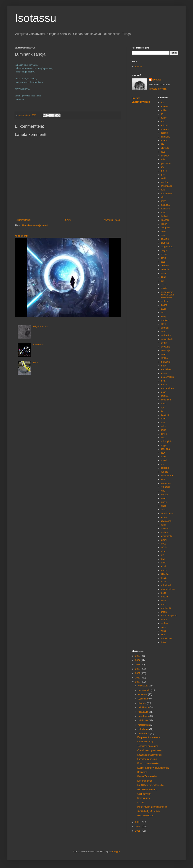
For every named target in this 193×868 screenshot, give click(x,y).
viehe (163, 631)
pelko (163, 426)
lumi (163, 332)
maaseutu (166, 362)
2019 (138, 682)
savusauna (166, 521)
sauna (164, 517)
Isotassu (36, 18)
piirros (164, 434)
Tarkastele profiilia (158, 89)
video (163, 627)
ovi (162, 411)
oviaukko (165, 415)
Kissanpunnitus (145, 781)
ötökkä (164, 642)
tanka (163, 563)
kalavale (165, 239)
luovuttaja (165, 350)
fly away (165, 156)
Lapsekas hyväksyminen (149, 755)
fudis (163, 159)
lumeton (165, 328)
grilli (163, 175)
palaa (163, 419)
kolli (163, 281)
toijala (164, 578)
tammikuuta (144, 734)
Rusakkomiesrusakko (148, 763)
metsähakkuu (167, 377)
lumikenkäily (167, 339)
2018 (138, 822)
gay (162, 167)
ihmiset (164, 216)
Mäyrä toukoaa (40, 326)
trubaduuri (166, 585)
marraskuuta (144, 690)
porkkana (165, 449)
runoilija (165, 494)
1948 (35, 363)
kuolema (165, 301)
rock (163, 479)
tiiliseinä (165, 574)
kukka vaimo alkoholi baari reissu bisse (167, 295)
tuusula (164, 597)
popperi (164, 445)
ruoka (163, 498)
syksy (163, 544)
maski (164, 366)
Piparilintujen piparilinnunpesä (152, 807)
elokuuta (142, 703)
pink (163, 438)
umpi (163, 604)
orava (163, 404)
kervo (163, 258)
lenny (163, 316)
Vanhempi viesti (112, 220)
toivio (163, 582)
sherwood (166, 528)
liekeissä (165, 320)
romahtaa (165, 487)
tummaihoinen (168, 589)
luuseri (164, 354)
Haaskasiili (38, 345)
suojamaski (166, 536)
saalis (164, 506)
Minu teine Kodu (145, 816)
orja (163, 407)
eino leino (165, 137)
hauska (164, 182)
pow (163, 453)
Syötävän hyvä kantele (149, 811)
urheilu (164, 612)
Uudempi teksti (23, 220)
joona (163, 232)
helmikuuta (144, 729)
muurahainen (167, 388)
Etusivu (67, 220)
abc (162, 103)
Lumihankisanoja (146, 742)
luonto (164, 343)
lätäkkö (164, 358)
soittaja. (165, 532)
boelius (164, 133)
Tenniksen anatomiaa (148, 746)
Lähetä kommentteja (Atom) (35, 225)
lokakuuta (143, 694)
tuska (163, 593)
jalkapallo (165, 228)
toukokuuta (144, 716)
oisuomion (166, 400)
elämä (164, 140)
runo (163, 491)
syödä (164, 547)
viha (163, 635)
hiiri (162, 197)
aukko (164, 118)
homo (163, 201)
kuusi (163, 309)
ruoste (164, 502)
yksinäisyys (166, 639)
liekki (163, 324)
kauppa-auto (167, 247)
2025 (138, 656)
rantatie (164, 472)
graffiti (164, 171)
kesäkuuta (143, 712)
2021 (138, 673)
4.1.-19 (141, 803)
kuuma (164, 305)
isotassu (157, 80)
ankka (164, 110)
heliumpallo (166, 186)
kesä (163, 262)
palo (163, 423)
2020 (138, 678)
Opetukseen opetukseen (149, 750)
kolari (163, 277)
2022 (138, 669)
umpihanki (166, 608)
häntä (163, 213)
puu (163, 464)
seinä (163, 525)
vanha (164, 620)
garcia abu (166, 163)
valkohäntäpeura (169, 616)
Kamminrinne (144, 798)
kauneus (165, 243)
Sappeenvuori (144, 794)
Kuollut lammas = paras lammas (153, 768)
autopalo (165, 125)
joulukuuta (143, 686)
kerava (164, 254)
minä (163, 381)
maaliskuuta (144, 725)
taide (163, 551)
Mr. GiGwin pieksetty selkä (150, 785)
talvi (163, 559)
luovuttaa (165, 347)
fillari (163, 144)
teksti (163, 566)
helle (163, 190)
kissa (163, 273)
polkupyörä (166, 441)
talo (162, 555)
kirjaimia (165, 269)
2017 (138, 827)
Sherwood (142, 772)
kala (163, 235)
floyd (163, 152)
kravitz (164, 288)
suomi (164, 540)
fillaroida (165, 148)
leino (163, 313)
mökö (163, 392)
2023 (138, 665)
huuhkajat (166, 209)
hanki (163, 178)
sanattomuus (167, 513)
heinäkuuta (144, 707)
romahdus (166, 483)
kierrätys (165, 266)
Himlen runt (22, 236)
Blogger (116, 852)
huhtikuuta (143, 720)
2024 (138, 660)
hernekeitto (166, 194)
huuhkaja (165, 205)
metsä (164, 373)
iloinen (164, 224)
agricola (165, 106)
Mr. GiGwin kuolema (147, 790)
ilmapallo (165, 220)
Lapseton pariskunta (147, 759)
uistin (163, 601)
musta (164, 385)
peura (164, 430)
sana (163, 510)
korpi (163, 285)
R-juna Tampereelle (147, 776)
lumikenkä (166, 335)
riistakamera (167, 476)
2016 (138, 831)
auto (163, 122)
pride (163, 457)
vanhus (164, 623)
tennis (164, 570)
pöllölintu (165, 468)
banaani (165, 129)
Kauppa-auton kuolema (149, 737)
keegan (164, 250)
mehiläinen (166, 369)
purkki (164, 460)
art (162, 114)
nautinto (165, 396)
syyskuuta (143, 699)
